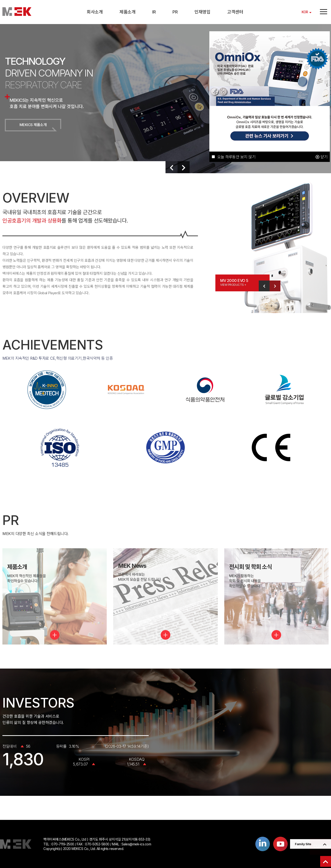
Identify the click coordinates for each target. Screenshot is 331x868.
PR (175, 12)
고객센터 (235, 12)
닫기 (321, 157)
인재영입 (202, 12)
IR (154, 12)
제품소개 (127, 12)
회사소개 (95, 12)
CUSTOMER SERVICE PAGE (302, 846)
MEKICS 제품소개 (33, 125)
